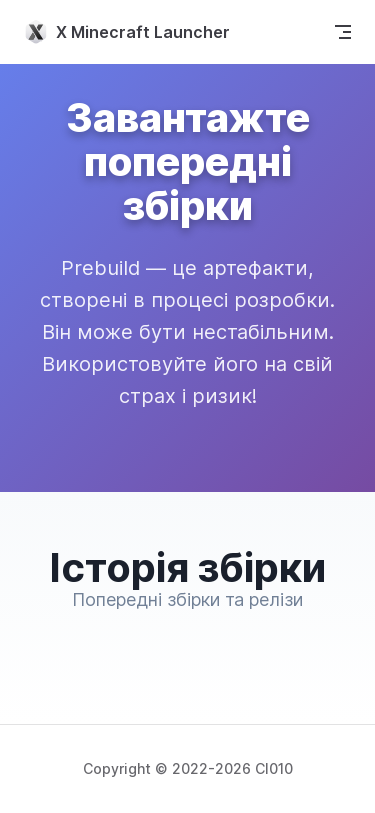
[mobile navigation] (343, 32)
